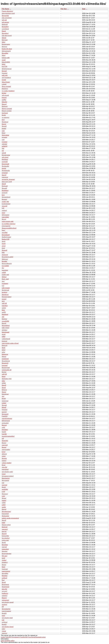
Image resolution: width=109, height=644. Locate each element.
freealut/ (5, 73)
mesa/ (4, 631)
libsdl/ (4, 399)
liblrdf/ (4, 184)
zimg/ (4, 246)
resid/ (4, 60)
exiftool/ (4, 578)
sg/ (3, 151)
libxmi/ (4, 124)
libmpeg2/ (5, 414)
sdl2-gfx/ (5, 75)
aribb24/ (5, 146)
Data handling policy (8, 641)
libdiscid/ (5, 24)
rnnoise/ (5, 142)
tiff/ (3, 607)
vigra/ (4, 456)
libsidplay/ (5, 191)
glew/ (4, 350)
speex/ (4, 461)
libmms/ (4, 47)
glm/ (3, 301)
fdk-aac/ (5, 556)
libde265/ (5, 441)
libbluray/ (5, 259)
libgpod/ (5, 250)
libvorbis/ (5, 545)
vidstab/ (4, 144)
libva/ (4, 465)
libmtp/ (4, 372)
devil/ (4, 241)
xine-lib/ (4, 467)
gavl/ (3, 616)
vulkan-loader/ (7, 463)
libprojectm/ (6, 478)
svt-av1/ (5, 591)
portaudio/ (5, 423)
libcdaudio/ (6, 166)
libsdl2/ (4, 624)
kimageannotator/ (8, 476)
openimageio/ (6, 611)
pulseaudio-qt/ (7, 370)
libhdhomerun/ (7, 69)
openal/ (4, 547)
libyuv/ (4, 219)
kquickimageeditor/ (8, 436)
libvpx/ (4, 565)
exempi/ (5, 485)
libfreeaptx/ (6, 215)
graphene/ (5, 359)
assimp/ (4, 605)
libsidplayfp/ (6, 171)
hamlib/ (4, 434)
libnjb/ (4, 115)
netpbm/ (5, 596)
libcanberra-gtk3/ (8, 257)
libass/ (4, 392)
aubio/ (4, 308)
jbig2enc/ (5, 89)
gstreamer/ (5, 600)
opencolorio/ (6, 571)
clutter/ (4, 560)
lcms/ (4, 452)
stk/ (3, 317)
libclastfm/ (5, 27)
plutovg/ (5, 341)
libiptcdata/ (6, 135)
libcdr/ (4, 487)
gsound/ (5, 206)
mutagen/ (5, 284)
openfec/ (5, 306)
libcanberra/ (6, 361)
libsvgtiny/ (5, 33)
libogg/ (4, 447)
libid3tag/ (5, 159)
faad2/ (4, 432)
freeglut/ (5, 410)
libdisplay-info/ (7, 379)
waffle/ (4, 100)
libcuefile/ (5, 53)
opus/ (4, 474)
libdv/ (4, 133)
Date (84, 9)
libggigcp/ (5, 122)
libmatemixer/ (6, 512)
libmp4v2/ (5, 363)
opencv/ (5, 633)
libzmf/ (4, 323)
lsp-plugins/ (6, 538)
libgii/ (4, 348)
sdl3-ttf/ (4, 374)
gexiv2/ (4, 412)
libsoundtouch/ (7, 264)
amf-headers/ (6, 78)
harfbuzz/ (5, 593)
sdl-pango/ (5, 22)
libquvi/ (4, 104)
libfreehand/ (6, 421)
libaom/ (4, 598)
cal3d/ (4, 272)
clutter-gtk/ (5, 202)
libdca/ (4, 357)
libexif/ (4, 520)
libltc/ (4, 42)
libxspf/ (4, 126)
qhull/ (4, 334)
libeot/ (4, 31)
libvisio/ (4, 458)
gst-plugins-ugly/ (7, 472)
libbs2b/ (4, 102)
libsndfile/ (5, 573)
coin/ (3, 496)
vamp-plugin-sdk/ (8, 221)
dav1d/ (4, 531)
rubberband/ (6, 339)
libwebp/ (5, 576)
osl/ (3, 483)
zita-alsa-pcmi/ (7, 36)
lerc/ (3, 195)
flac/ (3, 580)
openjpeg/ (5, 469)
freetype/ (5, 569)
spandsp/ (5, 270)
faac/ (3, 230)
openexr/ (5, 529)
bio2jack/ (5, 113)
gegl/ (3, 558)
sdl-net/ (4, 20)
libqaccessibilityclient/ (9, 228)
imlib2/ (4, 403)
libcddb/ (4, 261)
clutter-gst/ (5, 275)
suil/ (3, 140)
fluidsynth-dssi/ (7, 49)
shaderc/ (5, 562)
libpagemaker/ (7, 297)
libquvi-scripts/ (7, 111)
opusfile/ (5, 233)
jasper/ (4, 299)
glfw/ (3, 381)
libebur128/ (6, 239)
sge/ (3, 131)
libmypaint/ (5, 480)
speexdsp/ (5, 549)
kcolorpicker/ (6, 204)
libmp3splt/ (5, 164)
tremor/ (4, 98)
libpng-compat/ (7, 109)
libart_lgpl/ (5, 279)
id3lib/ (4, 383)
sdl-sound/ (5, 95)
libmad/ (4, 405)
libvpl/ (4, 582)
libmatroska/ (6, 155)
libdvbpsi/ (5, 314)
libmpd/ (4, 71)
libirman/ (5, 40)
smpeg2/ (5, 173)
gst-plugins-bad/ (7, 618)
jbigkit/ (4, 129)
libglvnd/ (5, 527)
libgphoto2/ (6, 587)
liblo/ (3, 310)
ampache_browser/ (8, 179)
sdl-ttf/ (4, 153)
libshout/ (5, 106)
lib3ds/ (4, 93)
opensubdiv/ (6, 450)
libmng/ (4, 425)
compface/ (5, 29)
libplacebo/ (6, 516)
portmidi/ (5, 162)
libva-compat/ (6, 86)
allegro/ (4, 454)
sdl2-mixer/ (6, 328)
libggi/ (4, 388)
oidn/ (3, 629)
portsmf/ (5, 193)
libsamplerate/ (7, 554)
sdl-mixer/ (5, 157)
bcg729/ (5, 67)
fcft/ (3, 208)
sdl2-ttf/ (4, 303)
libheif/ (4, 407)
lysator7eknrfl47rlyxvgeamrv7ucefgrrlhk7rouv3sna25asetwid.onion (23, 637)
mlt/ (3, 620)
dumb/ (4, 168)
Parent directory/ (7, 11)
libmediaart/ (6, 235)
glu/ (3, 396)
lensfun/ (5, 292)
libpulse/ (5, 551)
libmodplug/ (6, 326)
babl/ (3, 523)
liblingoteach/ (6, 51)
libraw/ (4, 498)
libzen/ (4, 443)
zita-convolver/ (7, 18)
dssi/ (3, 248)
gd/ (3, 438)
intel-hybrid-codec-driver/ (10, 343)
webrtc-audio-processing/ (10, 518)
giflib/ (4, 337)
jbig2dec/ (5, 430)
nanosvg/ (5, 177)
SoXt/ (4, 244)
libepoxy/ (5, 494)
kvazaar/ (5, 365)
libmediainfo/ (6, 609)
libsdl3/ (4, 613)
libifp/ (4, 64)
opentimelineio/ (7, 419)
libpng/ (4, 509)
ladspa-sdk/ (6, 58)
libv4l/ (4, 543)
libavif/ (4, 385)
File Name (5, 9)
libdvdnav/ (5, 394)
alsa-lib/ (4, 589)
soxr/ (3, 213)
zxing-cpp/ (5, 540)
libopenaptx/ (6, 44)
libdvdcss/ (5, 295)
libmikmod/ (5, 290)
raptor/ (4, 500)
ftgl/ (3, 148)
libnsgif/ (4, 188)
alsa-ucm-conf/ (7, 182)
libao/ (4, 377)
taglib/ (4, 507)
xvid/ (3, 427)
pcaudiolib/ (6, 321)
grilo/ (3, 352)
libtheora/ (5, 354)
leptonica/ (5, 401)
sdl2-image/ (6, 288)
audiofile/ (5, 489)
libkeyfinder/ (6, 82)
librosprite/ (5, 16)
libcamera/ (5, 585)
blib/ (3, 252)
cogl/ (3, 492)
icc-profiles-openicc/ (9, 224)
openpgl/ (5, 445)
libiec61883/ (6, 62)
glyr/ (3, 120)
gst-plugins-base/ (8, 627)
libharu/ (4, 390)
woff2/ (4, 312)
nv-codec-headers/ (8, 91)
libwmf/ (4, 534)
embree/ (5, 622)
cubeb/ (4, 84)
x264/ (4, 505)
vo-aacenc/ (6, 117)
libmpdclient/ (6, 197)
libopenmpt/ (6, 368)
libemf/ (4, 175)
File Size (64, 9)
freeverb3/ (5, 514)
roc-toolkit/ (5, 266)
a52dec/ (5, 330)
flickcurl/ (5, 345)
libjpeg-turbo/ (6, 525)
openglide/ (5, 217)
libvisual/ (5, 186)
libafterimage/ (6, 237)
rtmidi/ (4, 80)
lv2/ (3, 286)
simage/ (5, 137)
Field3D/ (5, 416)
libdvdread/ (6, 332)
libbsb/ (4, 38)
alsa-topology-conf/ (8, 13)
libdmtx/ (4, 319)
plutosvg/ (5, 255)
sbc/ (3, 281)
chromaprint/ (6, 226)
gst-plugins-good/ (8, 602)
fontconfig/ (5, 536)
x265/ (4, 503)
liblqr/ (4, 55)
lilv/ (3, 268)
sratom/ (4, 210)
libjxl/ (4, 567)
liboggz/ (4, 199)
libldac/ (4, 277)
